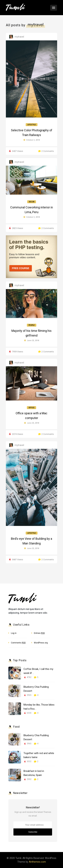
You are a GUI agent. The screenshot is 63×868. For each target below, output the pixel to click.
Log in (14, 633)
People (32, 325)
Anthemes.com (37, 862)
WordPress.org (41, 643)
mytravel (19, 37)
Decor (32, 202)
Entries (39, 633)
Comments (18, 643)
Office (32, 408)
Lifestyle (32, 125)
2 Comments (48, 151)
